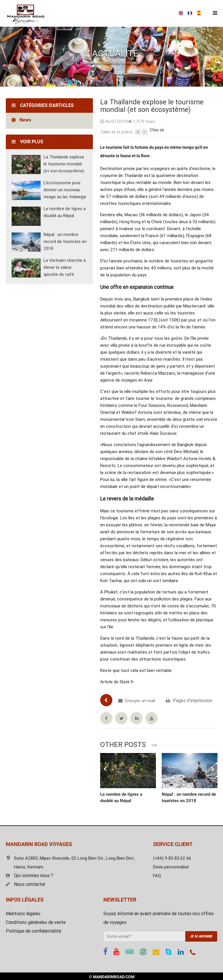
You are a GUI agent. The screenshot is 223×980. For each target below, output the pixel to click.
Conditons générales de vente (36, 922)
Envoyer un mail (137, 701)
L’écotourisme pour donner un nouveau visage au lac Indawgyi (65, 190)
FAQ (157, 876)
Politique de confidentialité (33, 931)
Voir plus (27, 142)
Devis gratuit (162, 13)
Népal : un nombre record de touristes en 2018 (65, 242)
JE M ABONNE (201, 936)
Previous (105, 769)
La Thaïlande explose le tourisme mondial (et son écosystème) (64, 164)
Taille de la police (116, 132)
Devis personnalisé (171, 867)
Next (212, 769)
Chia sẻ (157, 130)
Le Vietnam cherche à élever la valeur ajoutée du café (65, 267)
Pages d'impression (189, 701)
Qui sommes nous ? (29, 876)
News (25, 120)
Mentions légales (23, 914)
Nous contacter (26, 884)
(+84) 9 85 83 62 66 (112, 13)
